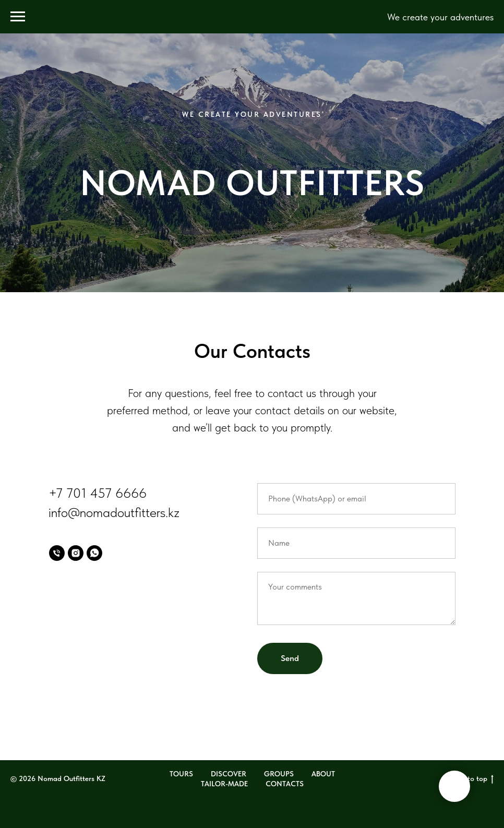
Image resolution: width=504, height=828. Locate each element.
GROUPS (279, 774)
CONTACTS (285, 784)
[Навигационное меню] (18, 17)
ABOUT (323, 774)
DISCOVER (229, 774)
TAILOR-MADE (224, 784)
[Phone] (57, 553)
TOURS (181, 774)
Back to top (472, 779)
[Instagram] (76, 553)
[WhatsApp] (94, 553)
